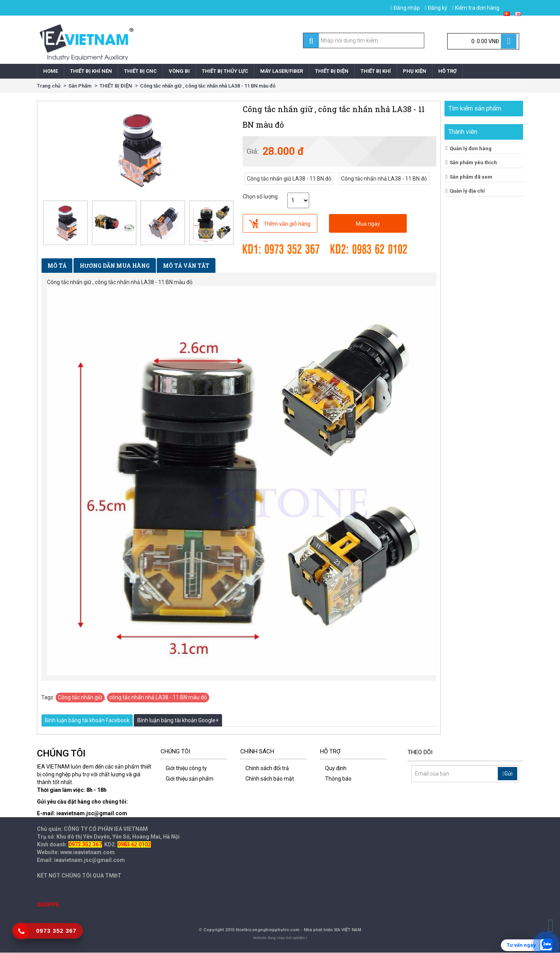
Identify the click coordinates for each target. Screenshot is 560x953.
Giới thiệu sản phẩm (190, 779)
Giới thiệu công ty (186, 768)
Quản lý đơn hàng (471, 148)
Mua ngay (368, 224)
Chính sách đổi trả (267, 768)
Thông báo (338, 779)
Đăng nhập (405, 8)
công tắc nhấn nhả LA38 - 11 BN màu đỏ (158, 697)
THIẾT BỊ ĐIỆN (116, 86)
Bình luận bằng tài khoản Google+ (178, 720)
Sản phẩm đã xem (471, 177)
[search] (311, 41)
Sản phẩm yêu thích (473, 162)
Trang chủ (49, 86)
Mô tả (57, 266)
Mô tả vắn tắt (186, 266)
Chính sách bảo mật (270, 779)
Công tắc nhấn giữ (80, 697)
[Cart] (483, 41)
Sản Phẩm (80, 86)
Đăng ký (436, 8)
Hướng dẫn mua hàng (115, 266)
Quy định (336, 768)
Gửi (507, 774)
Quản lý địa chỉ (467, 191)
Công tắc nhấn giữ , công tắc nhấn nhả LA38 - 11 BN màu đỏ (208, 86)
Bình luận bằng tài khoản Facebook (87, 720)
